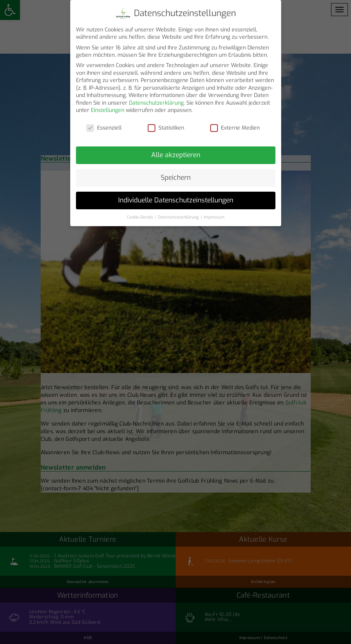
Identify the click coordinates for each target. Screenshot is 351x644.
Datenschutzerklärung (156, 99)
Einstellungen (108, 107)
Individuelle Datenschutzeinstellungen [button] (176, 196)
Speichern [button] (176, 174)
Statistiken (166, 124)
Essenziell (104, 124)
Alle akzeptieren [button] (176, 151)
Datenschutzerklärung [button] (179, 213)
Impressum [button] (214, 213)
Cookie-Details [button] (141, 213)
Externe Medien (235, 124)
